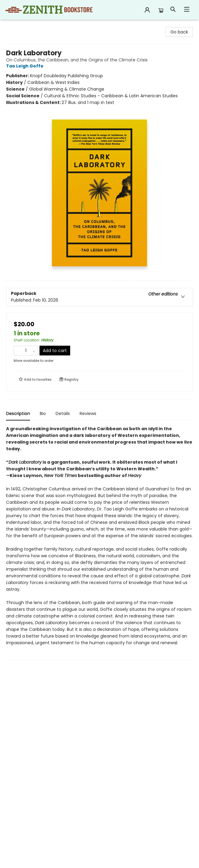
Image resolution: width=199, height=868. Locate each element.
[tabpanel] (99, 543)
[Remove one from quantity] (18, 351)
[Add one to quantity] (34, 351)
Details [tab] (63, 413)
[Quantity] (26, 351)
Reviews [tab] (88, 413)
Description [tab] (18, 413)
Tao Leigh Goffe (26, 66)
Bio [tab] (43, 413)
